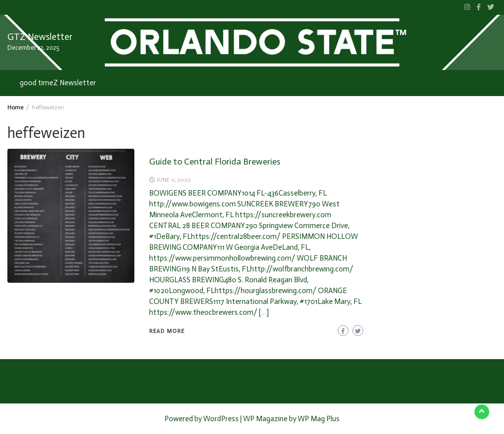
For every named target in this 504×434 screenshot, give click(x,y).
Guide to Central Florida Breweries (215, 162)
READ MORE (167, 331)
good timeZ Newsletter (58, 83)
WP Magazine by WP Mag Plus (291, 419)
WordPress (221, 419)
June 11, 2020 (174, 180)
